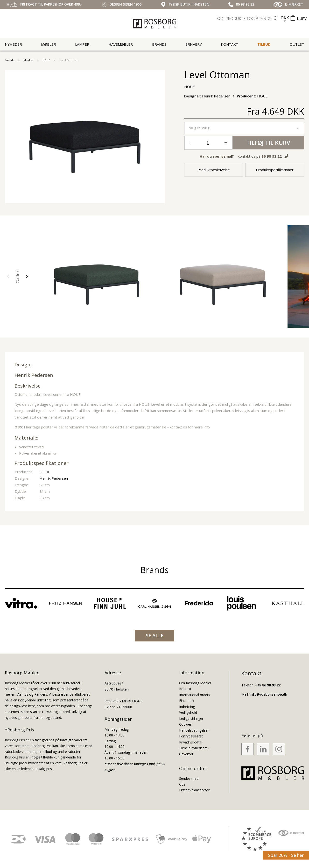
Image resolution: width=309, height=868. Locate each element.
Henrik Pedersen (34, 375)
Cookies (185, 724)
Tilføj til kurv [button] (268, 143)
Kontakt (230, 44)
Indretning (187, 707)
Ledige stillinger (191, 718)
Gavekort (186, 754)
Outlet (297, 44)
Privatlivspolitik (191, 742)
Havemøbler (121, 44)
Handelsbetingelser (194, 730)
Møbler (49, 44)
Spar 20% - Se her (286, 855)
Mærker (28, 60)
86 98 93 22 (272, 156)
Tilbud (264, 44)
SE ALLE (155, 636)
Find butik (187, 701)
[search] (248, 19)
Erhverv (194, 44)
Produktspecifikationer (275, 170)
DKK (285, 18)
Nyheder (13, 44)
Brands (159, 44)
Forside (10, 60)
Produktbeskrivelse (214, 170)
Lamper (82, 44)
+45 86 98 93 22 (268, 685)
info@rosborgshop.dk (268, 694)
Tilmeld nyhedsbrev (194, 748)
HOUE (46, 60)
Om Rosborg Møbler (195, 683)
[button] (8, 276)
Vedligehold (188, 712)
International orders (195, 695)
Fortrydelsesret (191, 736)
